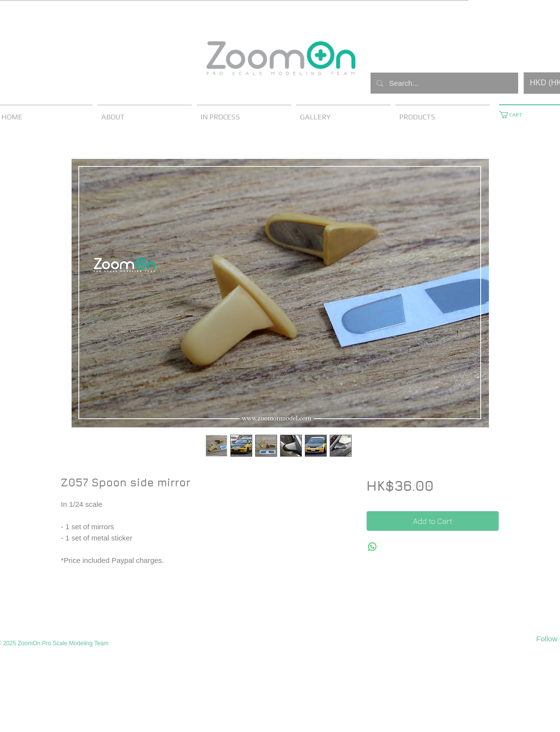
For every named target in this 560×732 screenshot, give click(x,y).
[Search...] (443, 83)
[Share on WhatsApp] (373, 547)
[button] (514, 115)
